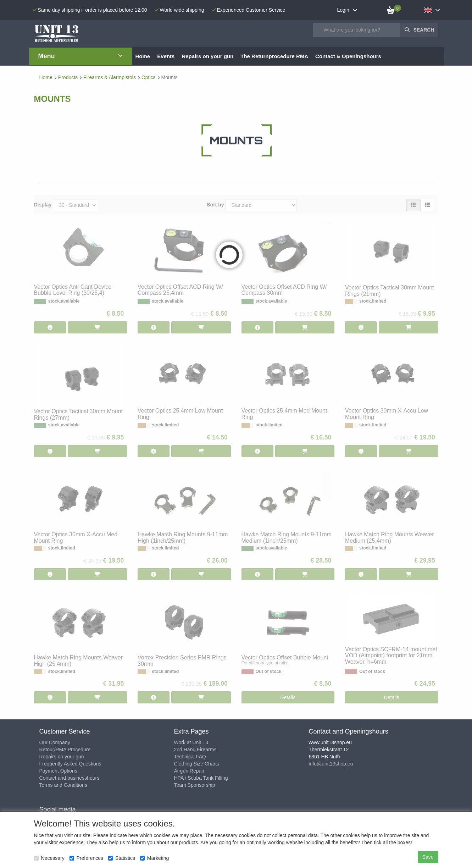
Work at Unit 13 (191, 742)
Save (428, 857)
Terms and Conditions (63, 785)
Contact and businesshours (70, 778)
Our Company (55, 742)
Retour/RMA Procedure (65, 750)
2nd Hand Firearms (195, 750)
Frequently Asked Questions (70, 764)
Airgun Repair (189, 771)
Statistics (122, 858)
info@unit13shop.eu (331, 764)
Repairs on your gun (62, 757)
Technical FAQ (190, 757)
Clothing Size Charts (197, 764)
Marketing (154, 858)
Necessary (49, 858)
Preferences (86, 858)
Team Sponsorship (195, 785)
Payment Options (58, 771)
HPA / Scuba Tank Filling (201, 778)
